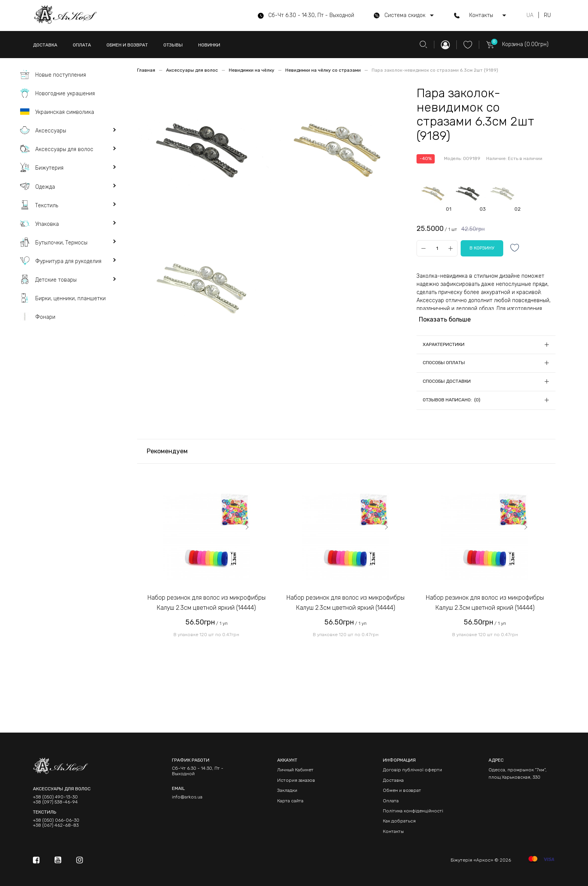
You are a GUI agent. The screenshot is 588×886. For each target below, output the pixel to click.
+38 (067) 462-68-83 (56, 825)
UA (530, 15)
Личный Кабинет (295, 770)
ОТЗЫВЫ (173, 45)
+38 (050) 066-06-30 (56, 820)
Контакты (393, 831)
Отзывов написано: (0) (452, 400)
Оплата (391, 801)
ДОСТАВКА (45, 45)
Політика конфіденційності (413, 811)
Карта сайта (290, 801)
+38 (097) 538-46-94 (55, 802)
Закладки (287, 790)
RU (547, 15)
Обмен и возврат (402, 790)
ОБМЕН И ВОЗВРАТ (127, 45)
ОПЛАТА (82, 45)
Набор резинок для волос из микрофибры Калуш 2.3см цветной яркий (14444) (207, 603)
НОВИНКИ (209, 45)
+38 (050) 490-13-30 (55, 797)
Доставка (393, 780)
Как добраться (399, 821)
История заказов (296, 780)
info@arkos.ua (187, 797)
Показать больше (445, 319)
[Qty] (437, 249)
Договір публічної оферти (412, 770)
